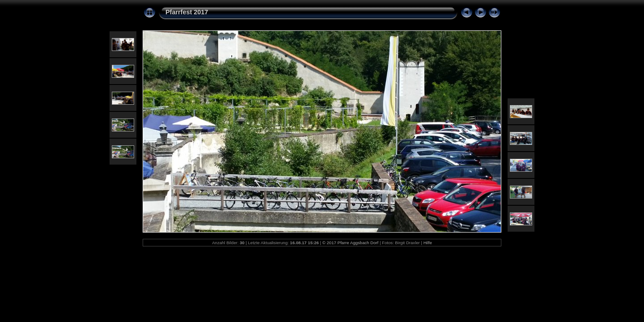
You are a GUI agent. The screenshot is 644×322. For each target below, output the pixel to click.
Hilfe (428, 243)
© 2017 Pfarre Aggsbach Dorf (350, 243)
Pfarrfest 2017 (187, 12)
